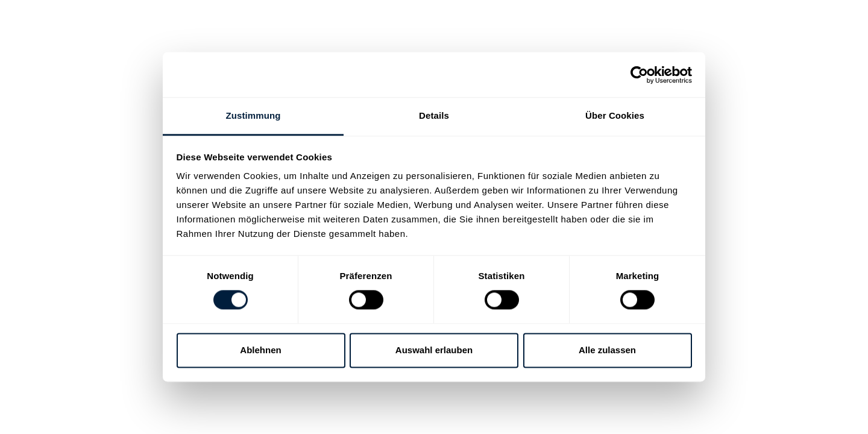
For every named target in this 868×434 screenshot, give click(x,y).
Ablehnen (260, 350)
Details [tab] (434, 115)
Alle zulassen (607, 350)
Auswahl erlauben (434, 350)
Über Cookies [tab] (615, 115)
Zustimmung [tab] (253, 115)
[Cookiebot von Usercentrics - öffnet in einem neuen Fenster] (639, 75)
